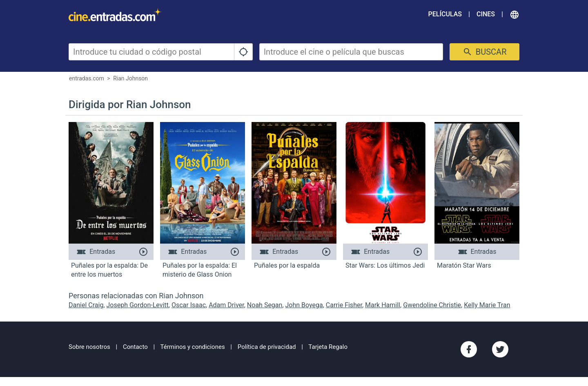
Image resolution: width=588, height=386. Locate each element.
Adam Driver (226, 305)
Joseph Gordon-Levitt (138, 305)
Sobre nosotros (89, 347)
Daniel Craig (86, 305)
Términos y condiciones (193, 347)
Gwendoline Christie (432, 305)
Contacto (135, 347)
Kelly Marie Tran (487, 305)
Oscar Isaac (189, 305)
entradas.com (87, 78)
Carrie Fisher (344, 305)
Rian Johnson (130, 78)
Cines (486, 14)
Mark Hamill (383, 305)
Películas (445, 14)
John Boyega (304, 305)
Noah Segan (265, 305)
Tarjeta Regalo (328, 347)
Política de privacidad (267, 347)
